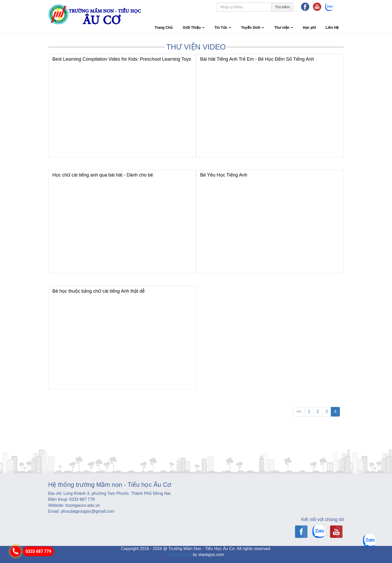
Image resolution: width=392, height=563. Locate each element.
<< (299, 411)
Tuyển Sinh (253, 27)
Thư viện (284, 27)
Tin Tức (223, 27)
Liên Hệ (332, 27)
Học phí (309, 27)
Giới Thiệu (194, 27)
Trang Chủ (164, 27)
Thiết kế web (180, 555)
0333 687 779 (38, 551)
